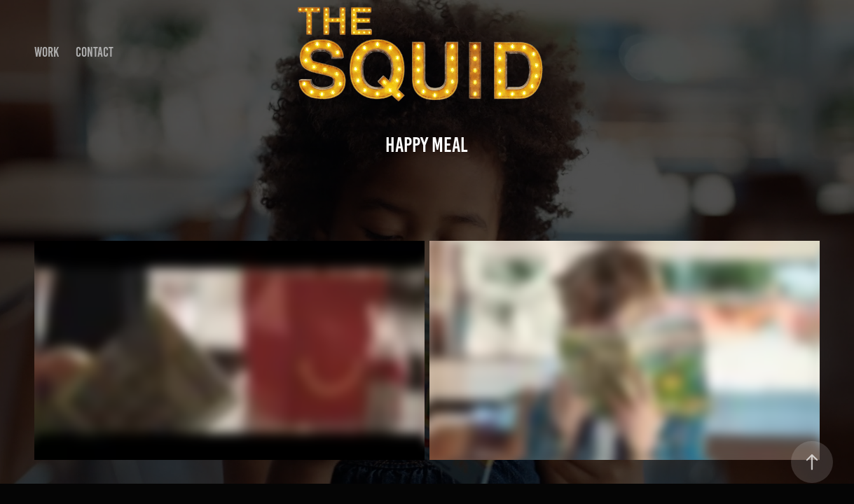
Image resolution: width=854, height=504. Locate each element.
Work (47, 52)
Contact (95, 52)
